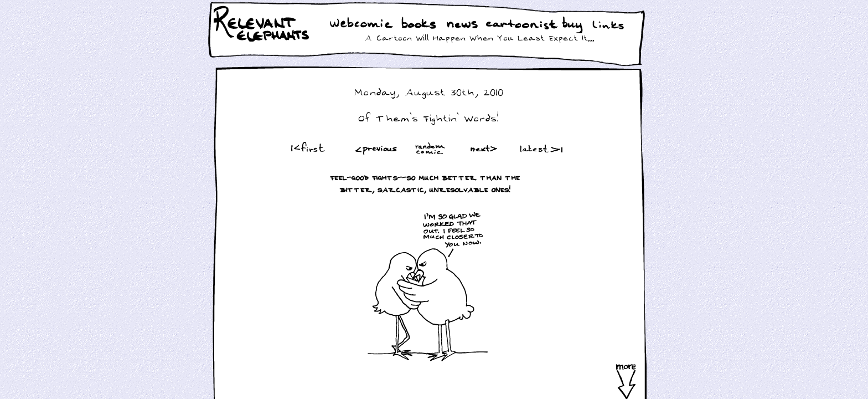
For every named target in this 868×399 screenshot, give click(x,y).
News (462, 25)
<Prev (376, 148)
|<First (307, 148)
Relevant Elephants (263, 39)
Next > (486, 148)
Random (431, 148)
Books (420, 25)
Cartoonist (524, 25)
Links (610, 25)
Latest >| (539, 148)
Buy (573, 26)
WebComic (364, 25)
